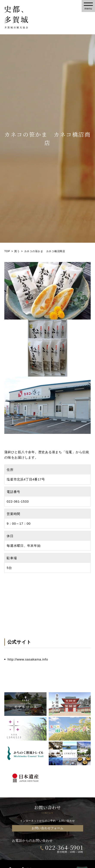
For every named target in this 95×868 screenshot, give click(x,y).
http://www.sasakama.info (28, 659)
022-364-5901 (64, 847)
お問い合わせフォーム (48, 828)
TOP (7, 251)
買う (17, 251)
